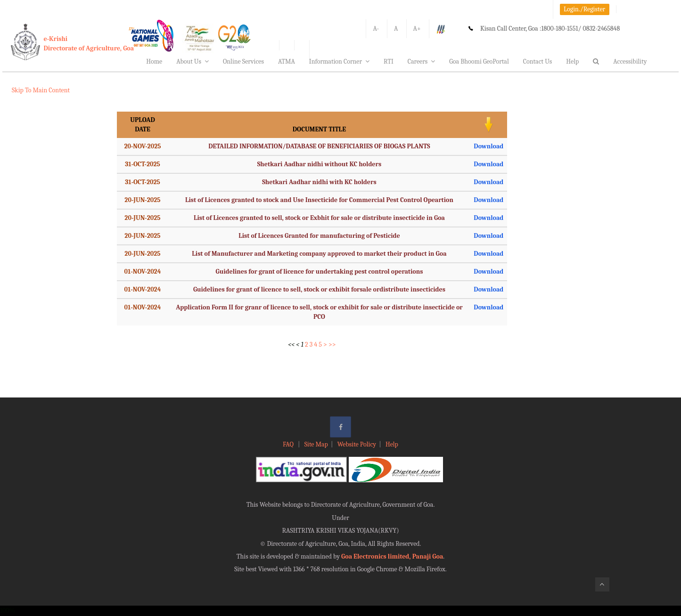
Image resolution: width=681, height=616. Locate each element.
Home (154, 61)
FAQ (289, 444)
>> (332, 344)
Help (572, 61)
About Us (193, 61)
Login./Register (584, 9)
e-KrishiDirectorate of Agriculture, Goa (89, 44)
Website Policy (357, 444)
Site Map (316, 444)
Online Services (243, 61)
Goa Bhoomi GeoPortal (479, 61)
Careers (422, 61)
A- (376, 28)
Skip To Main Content (41, 90)
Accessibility (630, 61)
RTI (389, 61)
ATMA (287, 61)
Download (488, 146)
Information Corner (339, 61)
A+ (417, 28)
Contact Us (538, 61)
